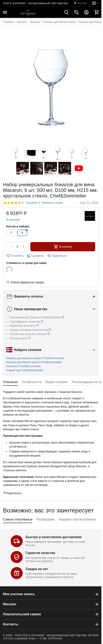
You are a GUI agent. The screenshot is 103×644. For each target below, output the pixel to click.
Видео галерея (57, 382)
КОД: (83, 203)
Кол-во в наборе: (18, 226)
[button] (57, 256)
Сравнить (35, 256)
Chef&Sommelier (54, 358)
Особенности (32, 382)
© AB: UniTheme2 (51, 638)
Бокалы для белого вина (22, 362)
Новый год (13, 370)
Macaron (12, 366)
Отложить (15, 256)
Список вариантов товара (27, 282)
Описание (10, 382)
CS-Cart (8, 638)
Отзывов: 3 (33, 203)
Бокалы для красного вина (24, 358)
